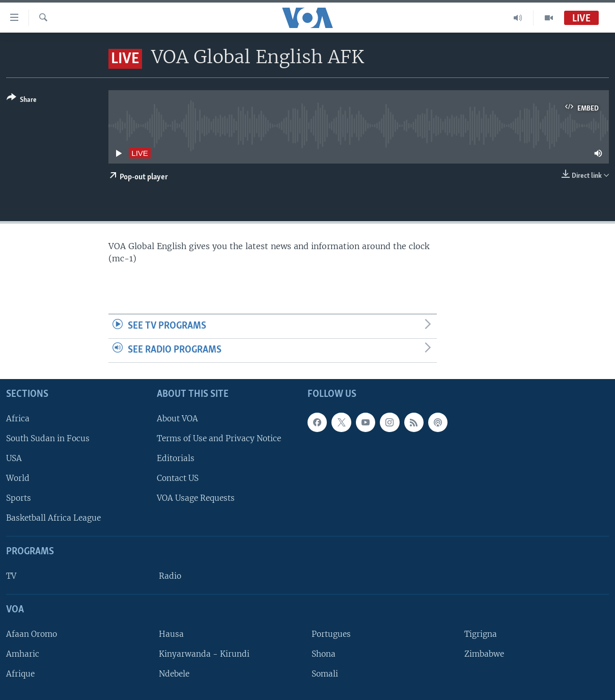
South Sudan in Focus (48, 438)
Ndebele (174, 674)
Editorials (176, 458)
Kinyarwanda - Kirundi (204, 654)
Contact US (178, 478)
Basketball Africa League (53, 518)
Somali (325, 674)
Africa (18, 418)
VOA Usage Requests (196, 498)
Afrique (20, 674)
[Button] (22, 101)
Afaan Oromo (32, 634)
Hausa (171, 634)
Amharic (23, 654)
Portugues (331, 634)
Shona (324, 654)
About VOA (177, 418)
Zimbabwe (484, 654)
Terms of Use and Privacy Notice (219, 438)
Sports (19, 498)
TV (11, 576)
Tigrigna (481, 634)
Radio (170, 576)
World (18, 478)
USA (14, 458)
